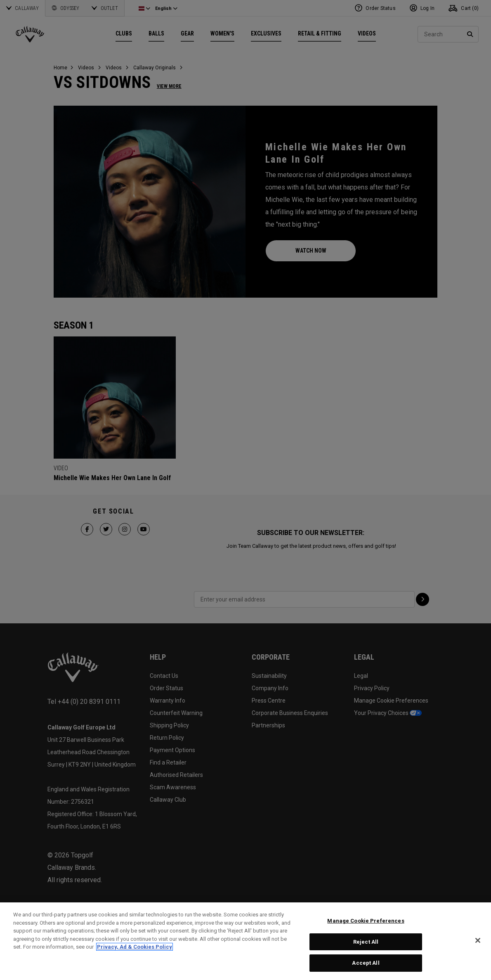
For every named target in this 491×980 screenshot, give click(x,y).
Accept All (366, 963)
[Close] (478, 940)
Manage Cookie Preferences (366, 921)
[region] (245, 941)
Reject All (366, 942)
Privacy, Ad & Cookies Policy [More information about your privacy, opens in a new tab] (135, 947)
